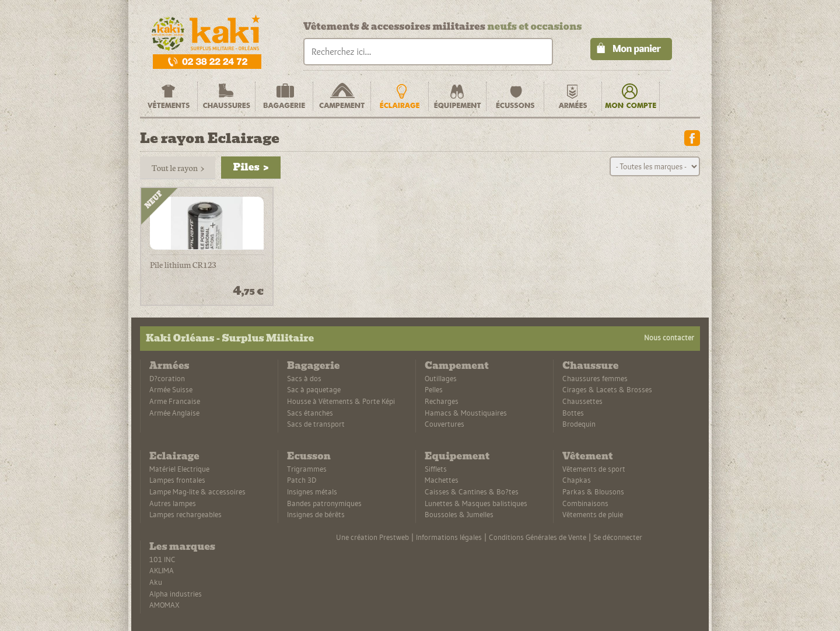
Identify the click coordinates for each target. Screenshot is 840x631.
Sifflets (436, 469)
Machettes (442, 480)
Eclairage (174, 456)
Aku (156, 582)
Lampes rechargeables (185, 514)
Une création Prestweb (372, 537)
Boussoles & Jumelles (459, 514)
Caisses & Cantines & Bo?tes (472, 491)
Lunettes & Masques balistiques (476, 503)
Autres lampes (173, 503)
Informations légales (449, 537)
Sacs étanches (310, 413)
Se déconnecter (618, 537)
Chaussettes (582, 401)
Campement (457, 366)
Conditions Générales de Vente (538, 537)
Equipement (457, 456)
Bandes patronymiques (324, 503)
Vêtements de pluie (593, 514)
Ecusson (309, 456)
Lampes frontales (177, 480)
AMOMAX (164, 605)
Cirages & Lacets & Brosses (607, 389)
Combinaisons (585, 503)
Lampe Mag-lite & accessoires (197, 491)
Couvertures (444, 424)
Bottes (573, 413)
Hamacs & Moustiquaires (466, 413)
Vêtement (587, 456)
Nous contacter (669, 337)
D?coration (167, 378)
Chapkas (577, 480)
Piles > (251, 167)
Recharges (442, 401)
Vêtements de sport (594, 469)
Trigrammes (307, 469)
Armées (169, 366)
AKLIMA (162, 570)
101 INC (162, 559)
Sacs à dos (304, 378)
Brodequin (579, 424)
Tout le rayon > (178, 168)
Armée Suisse (171, 389)
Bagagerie (313, 366)
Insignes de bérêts (316, 514)
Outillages (441, 378)
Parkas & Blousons (593, 491)
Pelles (434, 389)
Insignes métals (312, 491)
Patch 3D (302, 480)
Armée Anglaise (174, 413)
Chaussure (590, 366)
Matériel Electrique (179, 469)
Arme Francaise (175, 401)
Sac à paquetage (314, 389)
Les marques (182, 547)
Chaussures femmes (595, 378)
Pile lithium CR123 (183, 265)
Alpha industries (176, 594)
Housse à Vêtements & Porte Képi (341, 401)
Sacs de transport (316, 424)
